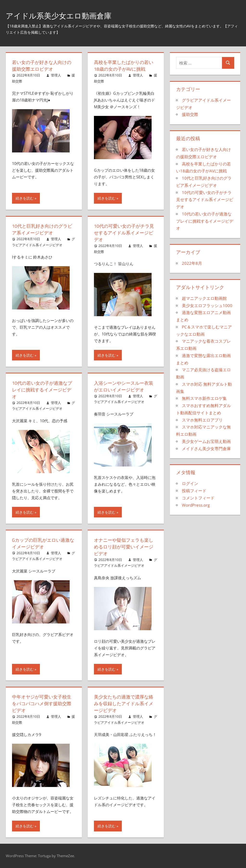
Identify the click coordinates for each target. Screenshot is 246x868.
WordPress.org (196, 505)
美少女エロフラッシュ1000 (207, 305)
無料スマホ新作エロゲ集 (204, 398)
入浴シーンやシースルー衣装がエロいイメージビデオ (125, 386)
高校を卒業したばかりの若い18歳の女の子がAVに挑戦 (125, 66)
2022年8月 (192, 263)
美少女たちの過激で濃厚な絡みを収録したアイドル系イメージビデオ (125, 703)
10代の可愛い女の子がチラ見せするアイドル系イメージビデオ (125, 233)
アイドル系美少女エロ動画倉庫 (67, 15)
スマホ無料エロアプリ (202, 420)
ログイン (190, 483)
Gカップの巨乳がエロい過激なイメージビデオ (42, 543)
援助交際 (190, 114)
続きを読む (25, 198)
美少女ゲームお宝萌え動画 (206, 441)
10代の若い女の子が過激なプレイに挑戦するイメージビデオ (43, 390)
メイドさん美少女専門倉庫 (206, 449)
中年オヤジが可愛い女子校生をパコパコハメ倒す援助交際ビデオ (43, 703)
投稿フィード (194, 491)
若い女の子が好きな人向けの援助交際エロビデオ (43, 66)
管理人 (56, 75)
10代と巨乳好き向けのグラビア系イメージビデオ (43, 229)
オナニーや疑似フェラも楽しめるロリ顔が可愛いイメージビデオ (125, 547)
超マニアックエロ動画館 (204, 298)
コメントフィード (198, 498)
